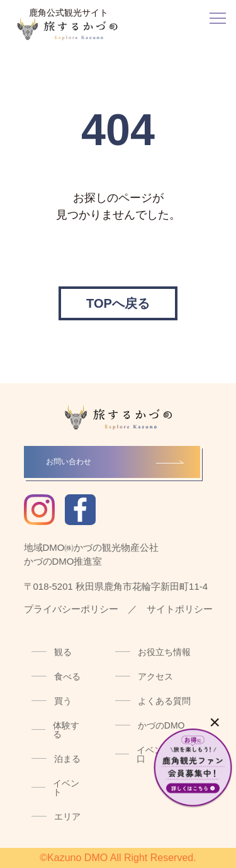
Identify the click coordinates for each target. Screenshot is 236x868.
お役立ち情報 (164, 652)
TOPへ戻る (118, 303)
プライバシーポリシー (71, 609)
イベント (66, 788)
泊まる (67, 759)
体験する (66, 730)
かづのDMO (161, 725)
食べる (67, 676)
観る (63, 652)
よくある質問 (164, 701)
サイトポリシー (180, 609)
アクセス (155, 676)
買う (63, 701)
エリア (67, 816)
